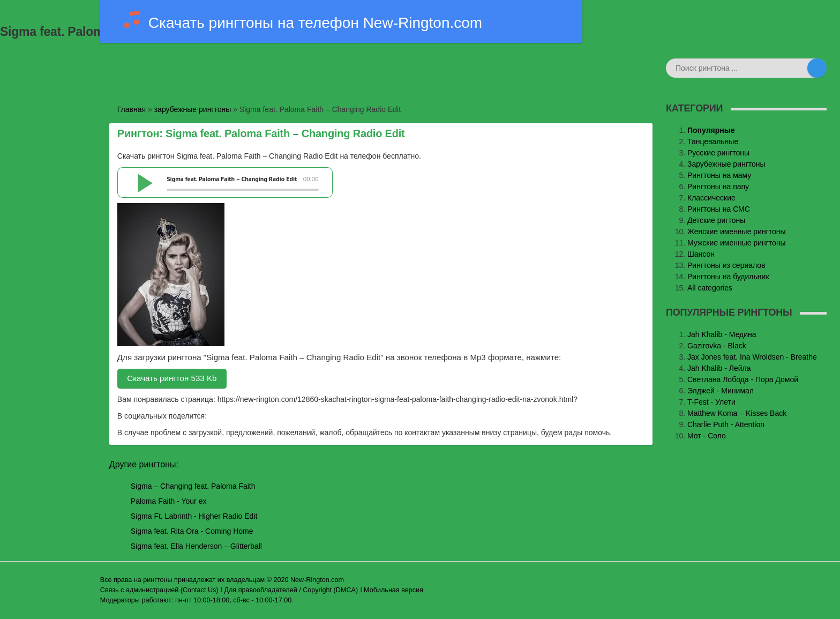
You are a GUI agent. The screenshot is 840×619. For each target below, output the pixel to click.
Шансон (701, 254)
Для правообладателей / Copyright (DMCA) (291, 590)
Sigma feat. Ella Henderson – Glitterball (196, 546)
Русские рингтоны (718, 153)
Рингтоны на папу (718, 187)
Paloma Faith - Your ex (169, 501)
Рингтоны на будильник (728, 277)
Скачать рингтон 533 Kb (172, 378)
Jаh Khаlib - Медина (722, 334)
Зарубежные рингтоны (726, 164)
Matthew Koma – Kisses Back (737, 413)
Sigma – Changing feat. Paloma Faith (193, 486)
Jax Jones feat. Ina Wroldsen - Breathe (752, 357)
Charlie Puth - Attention (726, 424)
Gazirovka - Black (717, 346)
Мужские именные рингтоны (737, 243)
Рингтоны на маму (719, 175)
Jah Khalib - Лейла (719, 368)
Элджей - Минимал (721, 391)
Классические (711, 198)
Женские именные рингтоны (737, 232)
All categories (710, 288)
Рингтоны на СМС (719, 209)
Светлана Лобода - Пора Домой (743, 379)
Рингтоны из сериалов (726, 265)
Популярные (711, 130)
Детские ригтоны (716, 220)
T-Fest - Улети (711, 402)
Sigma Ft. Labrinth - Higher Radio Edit (194, 516)
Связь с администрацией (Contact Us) (159, 590)
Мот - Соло (707, 436)
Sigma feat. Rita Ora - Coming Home (192, 531)
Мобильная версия (393, 590)
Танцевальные (713, 141)
